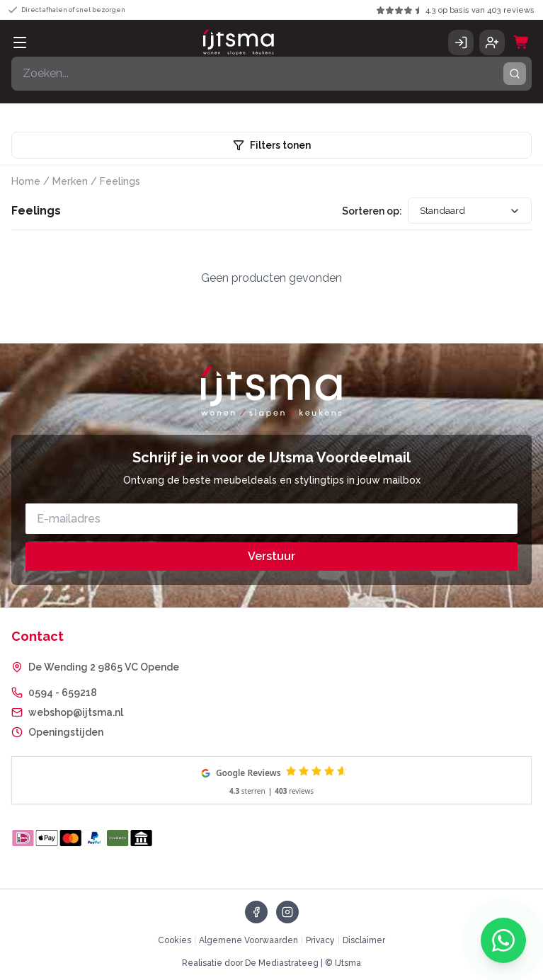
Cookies (175, 940)
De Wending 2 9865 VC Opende (104, 667)
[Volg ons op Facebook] (256, 912)
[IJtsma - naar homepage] (239, 42)
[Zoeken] (271, 74)
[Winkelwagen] (521, 42)
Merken (70, 181)
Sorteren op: (368, 211)
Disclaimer (364, 940)
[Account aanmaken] (492, 42)
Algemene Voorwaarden (248, 940)
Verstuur (271, 556)
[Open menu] (20, 42)
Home (26, 181)
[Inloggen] (461, 42)
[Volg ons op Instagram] (287, 912)
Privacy (320, 940)
